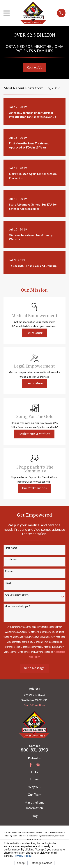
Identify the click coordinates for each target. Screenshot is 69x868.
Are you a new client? (17, 595)
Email (8, 583)
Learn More (34, 333)
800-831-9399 (34, 750)
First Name (11, 548)
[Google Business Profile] (38, 765)
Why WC (34, 787)
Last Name (11, 559)
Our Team (34, 795)
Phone (9, 571)
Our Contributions (34, 488)
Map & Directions (34, 705)
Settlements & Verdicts (34, 434)
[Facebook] (31, 765)
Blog (34, 816)
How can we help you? (18, 606)
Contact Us (34, 68)
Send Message (34, 668)
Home (34, 779)
